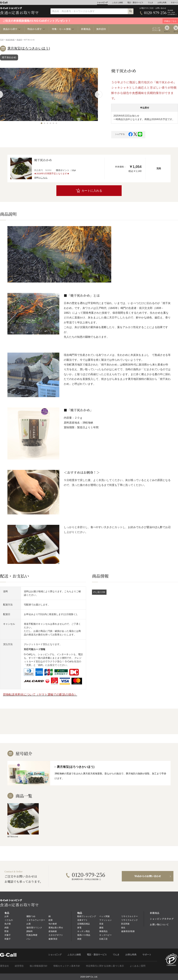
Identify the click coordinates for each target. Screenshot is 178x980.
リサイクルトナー (129, 916)
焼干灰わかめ (9, 57)
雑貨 (79, 939)
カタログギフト (56, 935)
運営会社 (4, 966)
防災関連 (125, 924)
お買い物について (159, 925)
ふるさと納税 (117, 3)
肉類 (7, 928)
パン (28, 939)
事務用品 (103, 931)
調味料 (30, 931)
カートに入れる (92, 191)
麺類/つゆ (31, 916)
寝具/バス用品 (84, 935)
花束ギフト (82, 920)
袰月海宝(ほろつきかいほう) (29, 48)
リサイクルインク (129, 920)
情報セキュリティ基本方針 (67, 966)
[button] (42, 123)
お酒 (28, 924)
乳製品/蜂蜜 (32, 935)
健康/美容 (53, 939)
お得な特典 (162, 3)
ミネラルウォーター (36, 920)
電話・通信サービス (135, 3)
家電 (79, 928)
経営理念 (19, 966)
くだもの (9, 920)
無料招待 (101, 29)
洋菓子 (8, 935)
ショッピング (102, 3)
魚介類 (8, 924)
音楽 (101, 924)
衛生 (123, 928)
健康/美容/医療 (128, 931)
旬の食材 (53, 924)
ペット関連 (104, 916)
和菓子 (8, 939)
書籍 (101, 928)
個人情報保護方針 (39, 966)
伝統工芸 (103, 939)
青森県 (19, 40)
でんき (150, 3)
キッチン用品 (84, 931)
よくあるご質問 (138, 966)
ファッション (105, 920)
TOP (2, 40)
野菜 (7, 931)
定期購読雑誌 (84, 924)
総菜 (51, 920)
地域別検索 (10, 40)
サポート (174, 3)
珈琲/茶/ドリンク (34, 928)
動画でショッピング (87, 916)
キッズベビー (105, 935)
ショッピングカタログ (162, 919)
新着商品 (86, 29)
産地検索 (53, 931)
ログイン (167, 32)
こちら (44, 178)
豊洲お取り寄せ (56, 928)
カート (176, 32)
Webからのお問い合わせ (148, 876)
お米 (7, 916)
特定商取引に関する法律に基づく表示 (105, 966)
